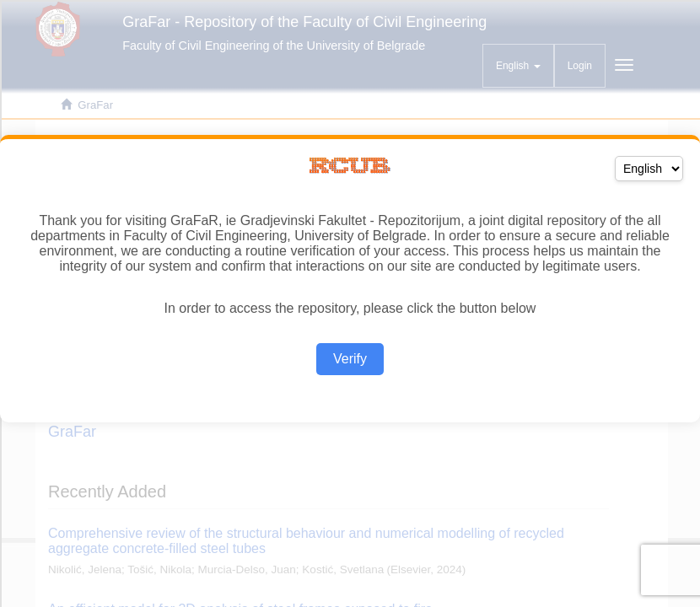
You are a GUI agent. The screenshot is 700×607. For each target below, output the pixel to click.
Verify (350, 359)
